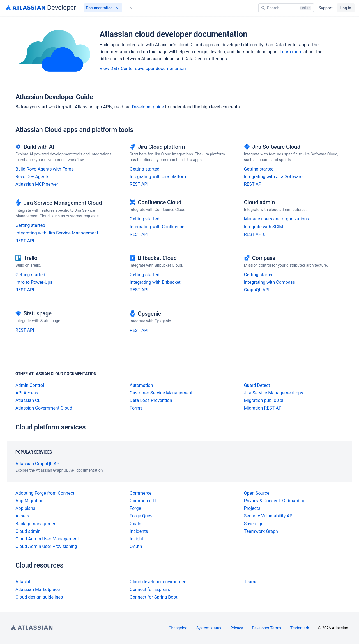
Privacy (237, 628)
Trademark (300, 628)
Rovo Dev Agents (32, 177)
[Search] (286, 8)
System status (209, 628)
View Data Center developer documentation (143, 68)
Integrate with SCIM (264, 227)
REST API (139, 184)
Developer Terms (267, 628)
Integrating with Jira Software (273, 177)
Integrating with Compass (270, 282)
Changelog (178, 628)
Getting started (144, 169)
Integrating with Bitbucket (155, 282)
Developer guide (148, 107)
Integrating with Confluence (157, 227)
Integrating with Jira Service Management (57, 233)
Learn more (291, 52)
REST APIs (255, 234)
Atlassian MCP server (37, 184)
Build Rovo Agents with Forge (45, 169)
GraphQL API (257, 290)
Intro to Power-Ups (34, 282)
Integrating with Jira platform (158, 177)
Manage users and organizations (277, 219)
